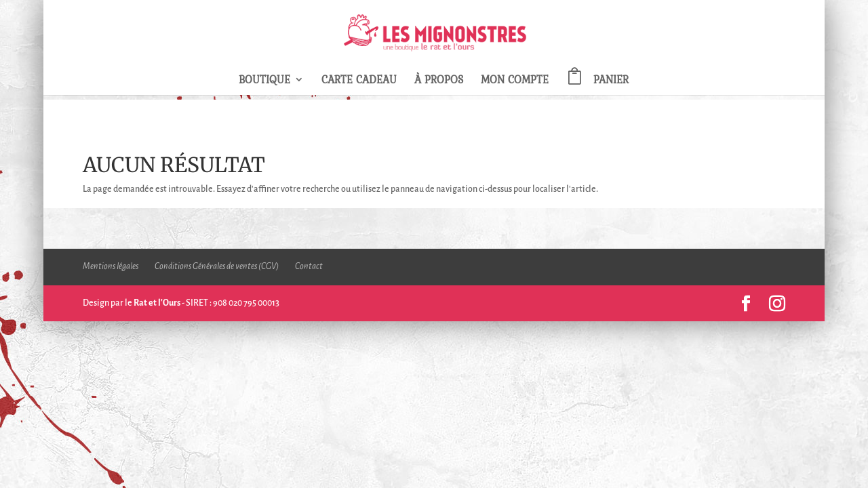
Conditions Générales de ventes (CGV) (217, 266)
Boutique (264, 81)
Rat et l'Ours (157, 303)
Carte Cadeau (359, 81)
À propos (439, 81)
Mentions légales (111, 266)
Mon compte (515, 81)
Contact (309, 266)
